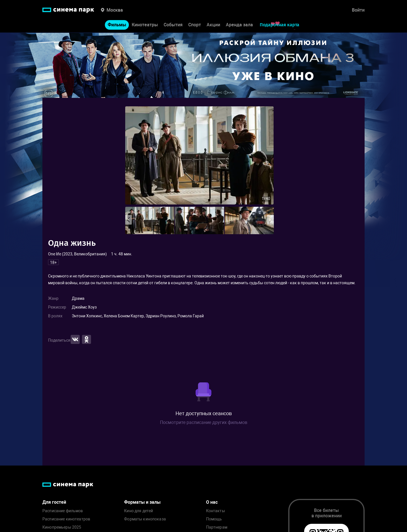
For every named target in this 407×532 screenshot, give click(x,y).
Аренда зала (239, 25)
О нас (212, 502)
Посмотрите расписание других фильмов (204, 422)
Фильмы (117, 25)
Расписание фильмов (63, 511)
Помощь (214, 519)
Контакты (216, 511)
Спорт (195, 25)
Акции (213, 25)
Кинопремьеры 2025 (62, 527)
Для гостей (54, 502)
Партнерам (217, 527)
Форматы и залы (142, 502)
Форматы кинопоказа (145, 519)
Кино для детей (138, 511)
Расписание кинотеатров (66, 519)
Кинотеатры (145, 25)
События (173, 25)
